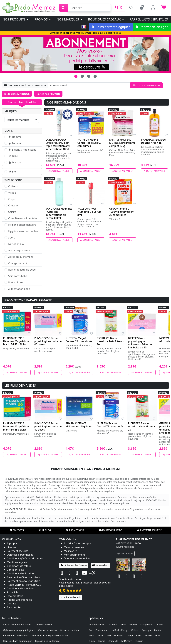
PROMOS (43, 19)
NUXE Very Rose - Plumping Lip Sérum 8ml (90, 212)
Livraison (12, 547)
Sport (11, 238)
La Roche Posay (119, 630)
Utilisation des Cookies (74, 565)
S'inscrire (147, 85)
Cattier (158, 630)
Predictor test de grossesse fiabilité (50, 635)
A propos (12, 543)
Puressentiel (102, 630)
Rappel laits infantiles (149, 19)
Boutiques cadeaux (106, 19)
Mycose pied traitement (47, 641)
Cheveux (13, 205)
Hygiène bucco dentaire (22, 225)
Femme (15, 143)
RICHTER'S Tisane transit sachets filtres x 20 (110, 341)
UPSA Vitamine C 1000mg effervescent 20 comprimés (122, 212)
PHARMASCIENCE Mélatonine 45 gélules (79, 425)
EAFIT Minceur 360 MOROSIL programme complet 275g (122, 143)
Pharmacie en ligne (152, 27)
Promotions (75, 530)
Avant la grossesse (19, 250)
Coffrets (13, 186)
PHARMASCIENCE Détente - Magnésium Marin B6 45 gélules (16, 341)
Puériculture (15, 282)
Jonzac (102, 641)
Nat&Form (127, 641)
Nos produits (16, 19)
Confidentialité (15, 570)
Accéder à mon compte (77, 543)
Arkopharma (147, 625)
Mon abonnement (74, 555)
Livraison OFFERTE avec (85, 33)
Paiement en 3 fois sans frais (24, 577)
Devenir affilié (15, 596)
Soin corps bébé (18, 276)
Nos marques (70, 19)
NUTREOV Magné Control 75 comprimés (79, 340)
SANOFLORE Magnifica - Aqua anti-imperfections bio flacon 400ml (59, 213)
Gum (158, 635)
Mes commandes (74, 547)
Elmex (92, 641)
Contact (11, 603)
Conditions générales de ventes (25, 558)
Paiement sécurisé (149, 530)
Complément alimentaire (23, 218)
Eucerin (139, 641)
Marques (11, 111)
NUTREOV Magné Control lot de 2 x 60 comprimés (89, 143)
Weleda (135, 630)
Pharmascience (97, 625)
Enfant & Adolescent (22, 150)
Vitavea (133, 625)
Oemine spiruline (44, 625)
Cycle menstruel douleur (16, 635)
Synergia (146, 630)
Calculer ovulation (47, 630)
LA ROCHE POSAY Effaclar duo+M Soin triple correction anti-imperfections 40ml (58, 144)
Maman (15, 162)
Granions (112, 625)
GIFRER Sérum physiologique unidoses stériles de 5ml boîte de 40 (140, 343)
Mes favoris (71, 551)
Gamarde (113, 641)
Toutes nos (17, 94)
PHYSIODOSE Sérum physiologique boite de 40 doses (48, 341)
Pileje (92, 635)
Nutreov (118, 635)
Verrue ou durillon (69, 630)
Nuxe (123, 625)
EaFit (139, 635)
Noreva (148, 635)
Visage (12, 193)
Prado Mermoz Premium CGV (24, 585)
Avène (160, 625)
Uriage (129, 635)
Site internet (125, 554)
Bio (12, 172)
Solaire (12, 212)
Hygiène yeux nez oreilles (23, 231)
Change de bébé (18, 263)
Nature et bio (16, 244)
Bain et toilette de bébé (22, 270)
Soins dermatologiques (111, 27)
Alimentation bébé (19, 289)
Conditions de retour (19, 566)
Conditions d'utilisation (20, 573)
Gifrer (101, 635)
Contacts (17, 530)
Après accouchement (21, 257)
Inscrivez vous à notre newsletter (25, 85)
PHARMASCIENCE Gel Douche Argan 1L (154, 141)
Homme (15, 137)
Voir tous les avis (70, 597)
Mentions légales (17, 562)
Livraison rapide (110, 530)
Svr (90, 630)
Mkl (109, 635)
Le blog (45, 530)
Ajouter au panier (59, 171)
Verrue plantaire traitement (17, 625)
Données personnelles (20, 555)
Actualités (13, 592)
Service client (100, 565)
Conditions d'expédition (21, 588)
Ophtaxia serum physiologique (19, 630)
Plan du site (14, 607)
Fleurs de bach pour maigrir (18, 641)
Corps (12, 199)
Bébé (13, 156)
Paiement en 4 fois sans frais (24, 581)
